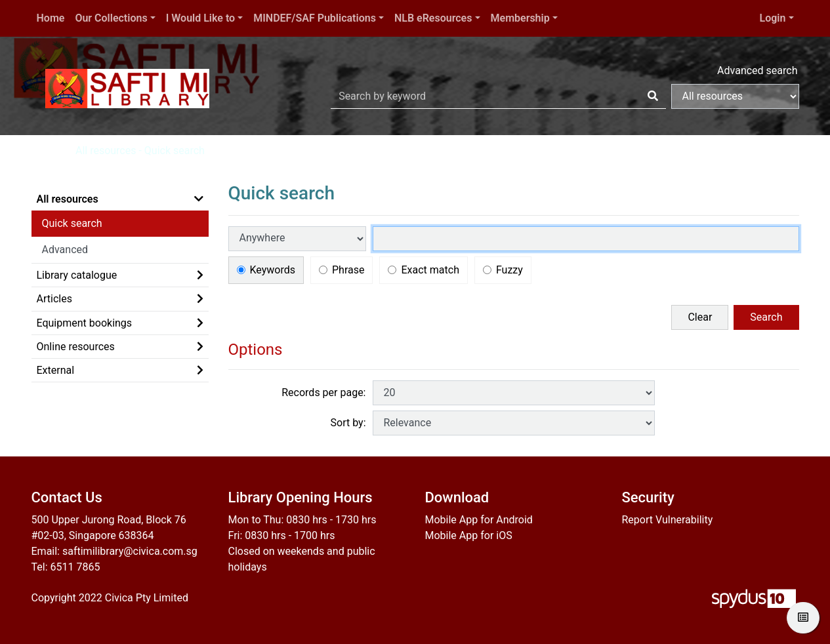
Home (51, 18)
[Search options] (735, 96)
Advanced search (757, 70)
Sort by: (348, 423)
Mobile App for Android (479, 520)
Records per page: (323, 392)
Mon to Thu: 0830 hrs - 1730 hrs (302, 520)
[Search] (653, 96)
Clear (700, 317)
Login (773, 18)
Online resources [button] (76, 347)
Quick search (72, 223)
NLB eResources (433, 18)
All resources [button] (68, 199)
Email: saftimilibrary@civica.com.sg (114, 551)
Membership (520, 18)
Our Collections (111, 18)
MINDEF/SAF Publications (315, 18)
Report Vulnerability (668, 520)
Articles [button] (54, 299)
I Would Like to (200, 18)
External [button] (56, 370)
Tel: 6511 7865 (66, 567)
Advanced (65, 250)
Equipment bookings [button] (85, 323)
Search (766, 317)
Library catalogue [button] (77, 275)
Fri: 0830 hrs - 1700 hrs (282, 535)
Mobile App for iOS (469, 535)
